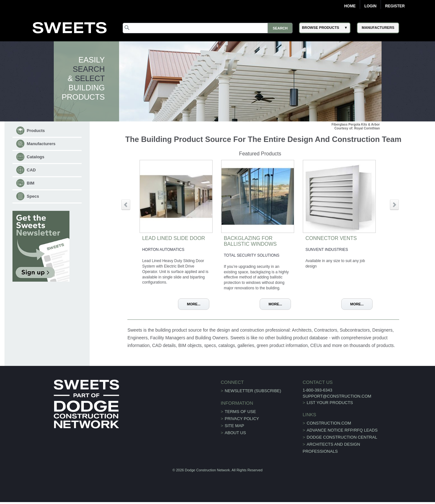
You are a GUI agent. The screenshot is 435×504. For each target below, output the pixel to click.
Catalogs (36, 157)
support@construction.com (337, 396)
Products (36, 131)
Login (370, 6)
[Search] (208, 28)
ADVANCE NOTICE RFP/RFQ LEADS (342, 430)
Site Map (234, 426)
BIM (31, 183)
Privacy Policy (242, 419)
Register (395, 6)
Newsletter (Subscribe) (253, 391)
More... (194, 304)
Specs (33, 196)
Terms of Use (240, 412)
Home (350, 6)
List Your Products (330, 403)
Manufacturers (41, 144)
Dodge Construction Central (342, 437)
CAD (31, 170)
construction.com (329, 423)
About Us (235, 433)
